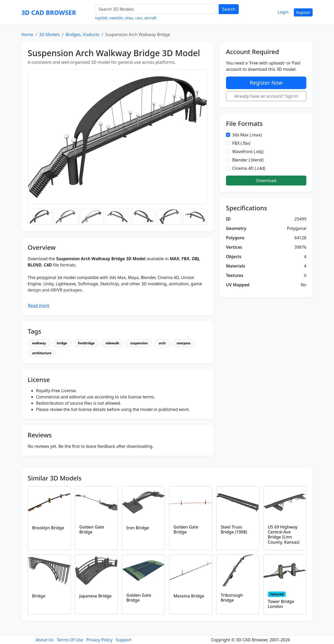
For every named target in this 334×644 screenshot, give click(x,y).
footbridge (86, 343)
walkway (39, 343)
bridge (62, 343)
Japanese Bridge (96, 596)
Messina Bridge (189, 596)
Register (303, 12)
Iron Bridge (138, 528)
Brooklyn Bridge (48, 528)
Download (266, 181)
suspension (139, 343)
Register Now (266, 83)
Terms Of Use (70, 640)
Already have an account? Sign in (266, 96)
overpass (184, 343)
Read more (39, 305)
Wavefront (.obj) (248, 152)
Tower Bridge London (281, 604)
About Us (44, 640)
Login (283, 12)
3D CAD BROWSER (49, 12)
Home (27, 34)
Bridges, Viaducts (82, 34)
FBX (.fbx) (241, 143)
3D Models (49, 34)
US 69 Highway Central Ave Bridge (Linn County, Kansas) (284, 535)
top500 (101, 18)
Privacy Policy (99, 640)
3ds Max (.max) (247, 135)
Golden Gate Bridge (92, 529)
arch (162, 343)
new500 (116, 18)
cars (139, 18)
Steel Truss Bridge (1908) (234, 529)
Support (123, 640)
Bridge (39, 596)
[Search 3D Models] (157, 9)
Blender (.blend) (248, 160)
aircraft (150, 18)
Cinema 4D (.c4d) (249, 168)
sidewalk (112, 343)
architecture (42, 353)
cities (129, 18)
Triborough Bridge (232, 598)
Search (229, 9)
